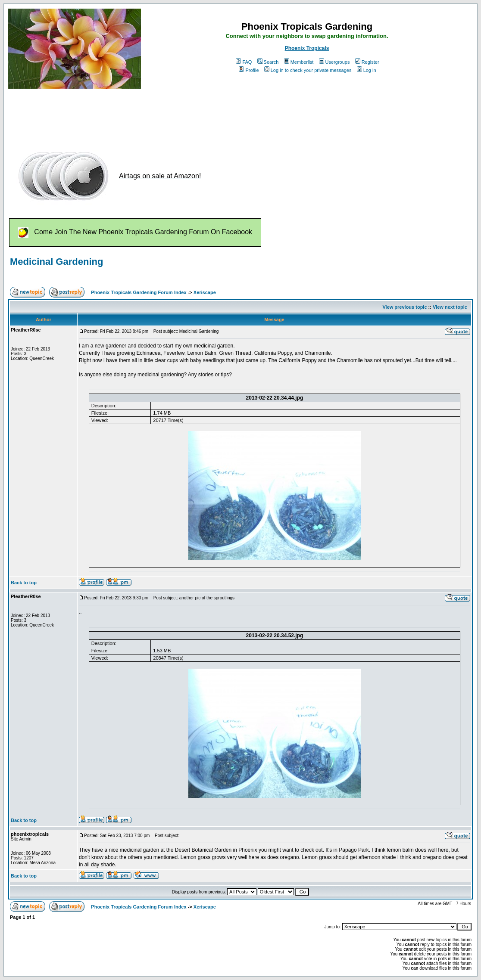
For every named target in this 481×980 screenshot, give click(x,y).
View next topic (450, 307)
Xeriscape (205, 292)
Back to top (24, 583)
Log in (367, 70)
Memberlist (299, 62)
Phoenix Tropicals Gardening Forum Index (139, 292)
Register (367, 62)
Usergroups (334, 62)
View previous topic (404, 307)
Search (268, 62)
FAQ (244, 62)
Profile (249, 70)
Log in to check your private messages (308, 70)
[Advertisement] (165, 115)
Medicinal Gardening (56, 262)
